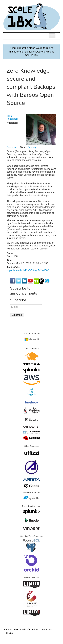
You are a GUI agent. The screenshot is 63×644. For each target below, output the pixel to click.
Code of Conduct (29, 630)
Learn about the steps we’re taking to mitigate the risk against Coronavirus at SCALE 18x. (32, 51)
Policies (9, 633)
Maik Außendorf (12, 117)
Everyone (12, 147)
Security (32, 147)
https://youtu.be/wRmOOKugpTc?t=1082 (28, 270)
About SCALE (11, 630)
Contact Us (46, 630)
